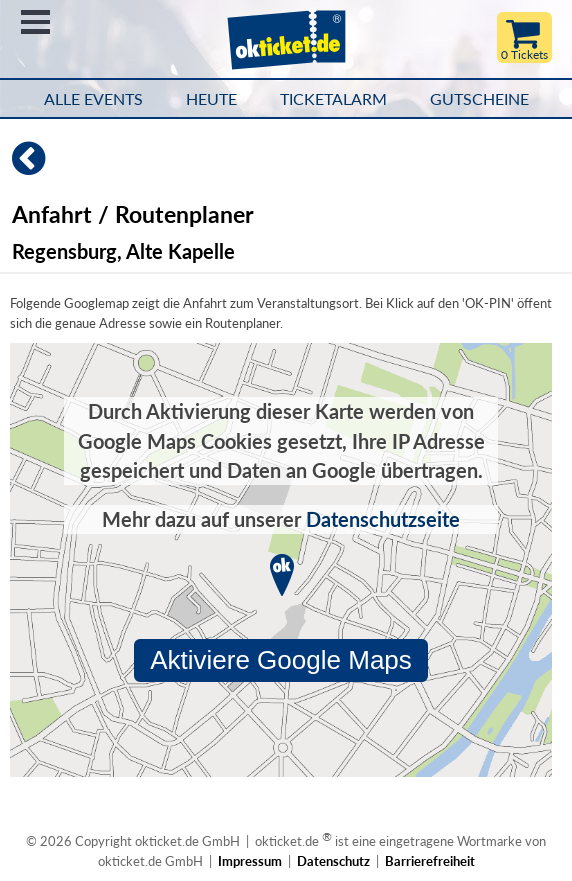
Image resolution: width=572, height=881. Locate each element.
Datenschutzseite (383, 519)
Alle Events (93, 99)
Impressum (250, 861)
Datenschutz (333, 861)
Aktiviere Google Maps (281, 660)
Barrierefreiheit (430, 861)
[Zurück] (22, 167)
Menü (35, 22)
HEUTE (211, 99)
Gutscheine (479, 99)
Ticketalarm (333, 99)
